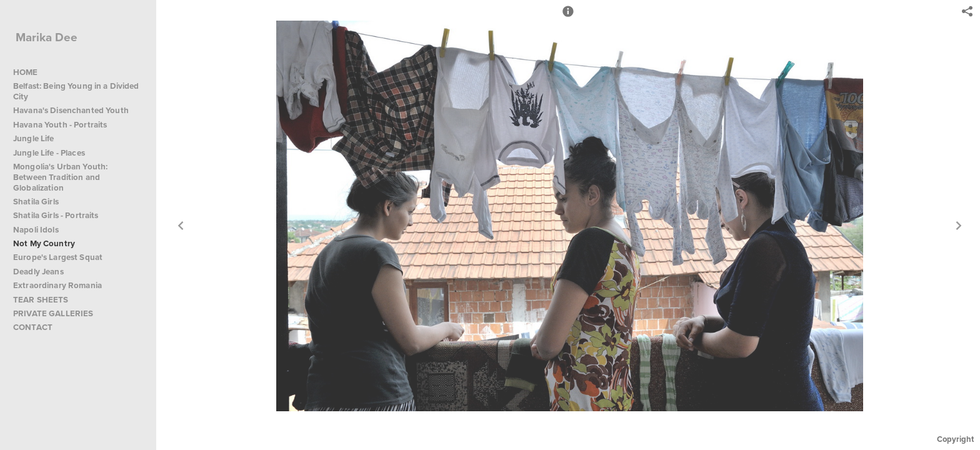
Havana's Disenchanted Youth (71, 110)
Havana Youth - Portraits (60, 125)
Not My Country (44, 243)
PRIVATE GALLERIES (53, 313)
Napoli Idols (36, 230)
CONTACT (33, 327)
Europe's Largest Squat (58, 257)
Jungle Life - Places (49, 153)
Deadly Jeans (38, 272)
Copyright (955, 439)
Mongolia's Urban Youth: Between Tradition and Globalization (60, 177)
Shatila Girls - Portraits (56, 215)
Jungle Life (34, 138)
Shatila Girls (36, 202)
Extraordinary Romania (57, 285)
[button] (568, 17)
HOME (26, 72)
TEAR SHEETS (41, 300)
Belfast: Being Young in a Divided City (76, 91)
